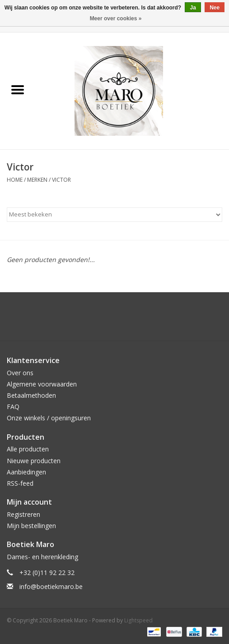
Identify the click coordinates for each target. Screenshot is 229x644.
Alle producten (28, 449)
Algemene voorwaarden (42, 384)
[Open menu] (18, 89)
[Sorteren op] (114, 215)
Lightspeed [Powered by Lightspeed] (138, 620)
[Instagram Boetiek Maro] (123, 320)
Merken (37, 180)
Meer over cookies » (116, 18)
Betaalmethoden (31, 395)
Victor (61, 180)
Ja (193, 8)
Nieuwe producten (34, 461)
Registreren (23, 514)
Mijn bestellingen (31, 526)
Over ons (20, 373)
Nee (215, 8)
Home (15, 180)
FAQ (13, 407)
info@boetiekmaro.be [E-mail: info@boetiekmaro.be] (51, 586)
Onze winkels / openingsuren (49, 418)
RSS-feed (20, 483)
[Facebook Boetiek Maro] (107, 320)
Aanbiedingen (26, 472)
